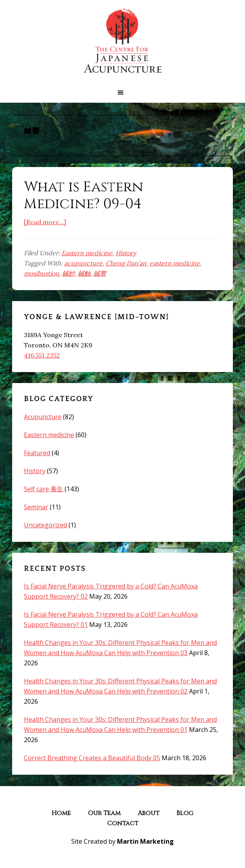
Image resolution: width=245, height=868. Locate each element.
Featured (37, 453)
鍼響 (100, 273)
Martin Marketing (145, 841)
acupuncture (83, 263)
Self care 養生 (43, 489)
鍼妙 (68, 273)
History (126, 253)
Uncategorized (45, 525)
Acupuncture (43, 417)
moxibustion (41, 273)
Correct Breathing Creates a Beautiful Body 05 (92, 758)
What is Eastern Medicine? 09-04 (84, 195)
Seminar (36, 507)
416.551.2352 (42, 355)
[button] (122, 93)
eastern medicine (175, 263)
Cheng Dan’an (126, 263)
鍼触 (84, 273)
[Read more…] (45, 222)
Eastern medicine (87, 253)
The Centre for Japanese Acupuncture (122, 41)
